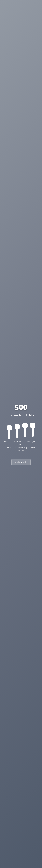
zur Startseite (21, 462)
